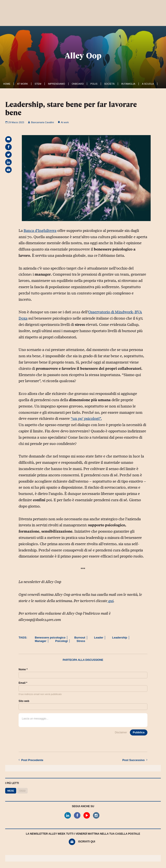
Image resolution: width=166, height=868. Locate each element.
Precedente (31, 760)
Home (7, 84)
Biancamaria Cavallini (41, 122)
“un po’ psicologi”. (86, 419)
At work (22, 84)
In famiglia (128, 84)
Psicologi (61, 641)
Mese (11, 791)
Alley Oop (83, 56)
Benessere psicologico (50, 638)
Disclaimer (121, 732)
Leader (99, 638)
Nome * (23, 669)
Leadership (120, 638)
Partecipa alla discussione (83, 660)
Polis (94, 84)
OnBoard (78, 84)
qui (110, 601)
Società (109, 84)
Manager (41, 641)
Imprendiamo (57, 84)
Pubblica (139, 732)
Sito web (24, 701)
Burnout (80, 638)
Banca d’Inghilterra (40, 231)
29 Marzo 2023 (15, 122)
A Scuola (148, 84)
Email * (23, 683)
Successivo (135, 760)
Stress (81, 641)
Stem (38, 84)
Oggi (22, 791)
